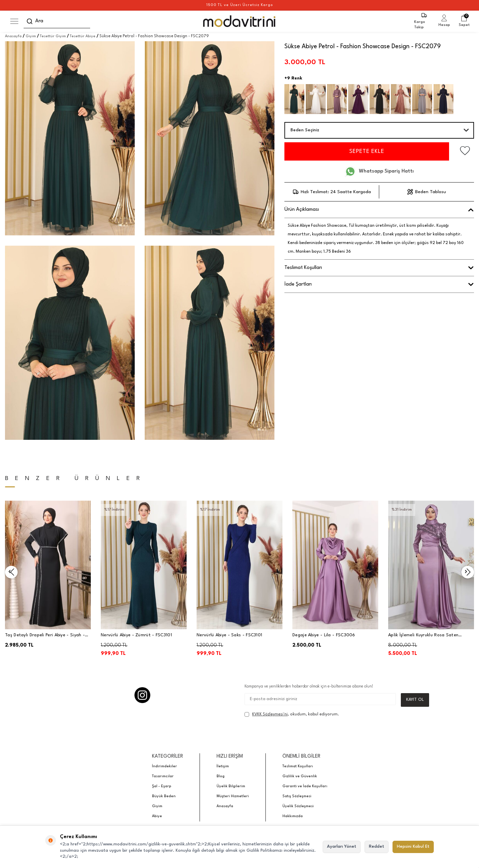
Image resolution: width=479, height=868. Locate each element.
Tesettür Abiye (83, 36)
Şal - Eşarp (162, 786)
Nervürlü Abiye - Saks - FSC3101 (229, 635)
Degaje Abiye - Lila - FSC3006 (324, 635)
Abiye (157, 816)
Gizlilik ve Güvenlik (300, 776)
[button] (11, 572)
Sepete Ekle (367, 151)
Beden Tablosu (427, 192)
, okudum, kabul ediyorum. (292, 714)
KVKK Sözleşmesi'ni (270, 714)
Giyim (31, 36)
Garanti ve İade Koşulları (305, 786)
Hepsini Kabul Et (413, 847)
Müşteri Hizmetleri (233, 796)
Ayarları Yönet (342, 847)
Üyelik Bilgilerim (231, 786)
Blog (221, 776)
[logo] (240, 21)
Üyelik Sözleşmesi (298, 806)
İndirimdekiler (164, 766)
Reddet (377, 847)
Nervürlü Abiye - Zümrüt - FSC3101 (136, 635)
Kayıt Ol (415, 700)
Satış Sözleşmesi (297, 796)
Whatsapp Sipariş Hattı (379, 172)
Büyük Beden (164, 796)
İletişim (223, 766)
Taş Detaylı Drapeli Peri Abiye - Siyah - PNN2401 (45, 636)
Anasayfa (13, 36)
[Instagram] (142, 695)
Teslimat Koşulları (298, 766)
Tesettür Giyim (53, 36)
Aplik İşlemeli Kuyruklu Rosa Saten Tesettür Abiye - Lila (423, 636)
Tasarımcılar (163, 776)
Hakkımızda (293, 816)
